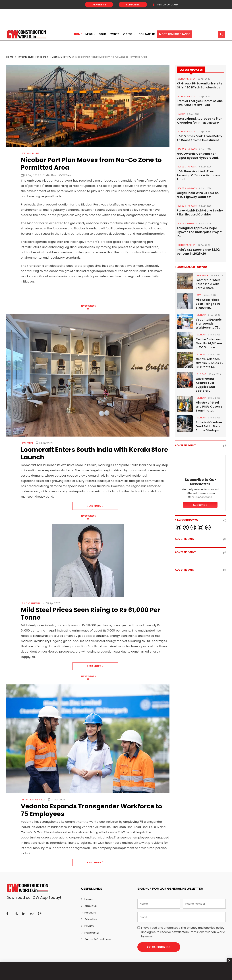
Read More (95, 506)
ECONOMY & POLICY (186, 79)
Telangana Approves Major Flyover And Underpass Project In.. (200, 232)
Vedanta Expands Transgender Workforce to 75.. (209, 324)
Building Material (31, 603)
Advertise (99, 5)
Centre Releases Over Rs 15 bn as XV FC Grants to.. (210, 363)
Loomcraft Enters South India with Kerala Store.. (208, 284)
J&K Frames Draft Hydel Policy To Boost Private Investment (199, 138)
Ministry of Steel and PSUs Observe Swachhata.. (209, 407)
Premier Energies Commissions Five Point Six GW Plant (200, 103)
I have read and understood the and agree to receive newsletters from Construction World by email (183, 932)
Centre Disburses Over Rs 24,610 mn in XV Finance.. (209, 343)
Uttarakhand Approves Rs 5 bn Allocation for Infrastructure (199, 121)
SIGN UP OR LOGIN (165, 5)
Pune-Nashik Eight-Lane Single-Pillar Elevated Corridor (200, 213)
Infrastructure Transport (32, 57)
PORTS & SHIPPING (61, 57)
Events (115, 34)
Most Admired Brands (175, 34)
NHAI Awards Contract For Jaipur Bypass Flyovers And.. (198, 156)
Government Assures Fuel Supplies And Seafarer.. (205, 385)
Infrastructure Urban (33, 800)
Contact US (147, 34)
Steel (199, 295)
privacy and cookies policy (206, 928)
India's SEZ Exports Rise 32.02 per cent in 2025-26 (198, 252)
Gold (102, 34)
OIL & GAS (201, 374)
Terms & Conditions (98, 939)
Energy (181, 114)
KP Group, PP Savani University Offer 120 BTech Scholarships (199, 86)
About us (91, 906)
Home (78, 34)
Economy (201, 315)
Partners (90, 912)
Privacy (89, 926)
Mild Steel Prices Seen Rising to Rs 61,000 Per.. (208, 304)
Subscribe (133, 5)
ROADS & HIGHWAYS (187, 149)
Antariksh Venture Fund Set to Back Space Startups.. (209, 426)
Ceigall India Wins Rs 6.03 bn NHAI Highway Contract (198, 195)
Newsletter (92, 933)
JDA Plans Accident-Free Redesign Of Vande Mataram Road (198, 175)
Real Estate (27, 443)
